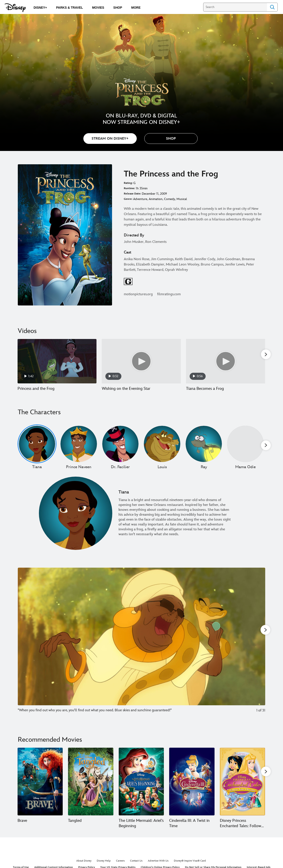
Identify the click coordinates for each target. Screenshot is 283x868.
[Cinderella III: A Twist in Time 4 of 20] (192, 787)
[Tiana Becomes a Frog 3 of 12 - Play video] (226, 361)
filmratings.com (169, 294)
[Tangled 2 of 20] (91, 787)
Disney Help (104, 866)
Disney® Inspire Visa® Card (190, 866)
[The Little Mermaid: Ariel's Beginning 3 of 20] (141, 787)
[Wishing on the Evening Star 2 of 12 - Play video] (141, 361)
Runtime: (129, 188)
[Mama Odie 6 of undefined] (245, 449)
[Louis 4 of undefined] (162, 449)
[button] (171, 139)
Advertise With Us (158, 866)
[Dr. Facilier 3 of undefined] (120, 449)
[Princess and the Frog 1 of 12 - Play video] (57, 361)
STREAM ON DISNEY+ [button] (110, 139)
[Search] (235, 7)
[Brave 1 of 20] (40, 787)
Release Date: (132, 194)
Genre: (128, 199)
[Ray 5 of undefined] (204, 449)
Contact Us (136, 866)
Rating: (128, 183)
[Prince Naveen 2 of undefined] (79, 449)
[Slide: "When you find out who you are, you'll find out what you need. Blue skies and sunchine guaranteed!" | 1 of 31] (141, 648)
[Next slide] (258, 648)
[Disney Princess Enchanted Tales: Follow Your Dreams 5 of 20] (242, 787)
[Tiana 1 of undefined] (37, 449)
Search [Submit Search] (272, 7)
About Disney (84, 866)
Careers (120, 866)
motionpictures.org (138, 294)
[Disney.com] (15, 8)
